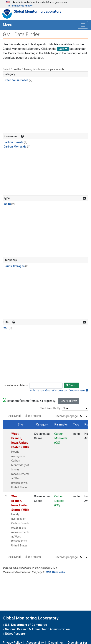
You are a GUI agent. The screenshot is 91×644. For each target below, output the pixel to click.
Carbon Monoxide (15, 147)
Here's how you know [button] (19, 6)
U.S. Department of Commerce (26, 625)
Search (72, 385)
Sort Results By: (51, 408)
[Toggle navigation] (83, 25)
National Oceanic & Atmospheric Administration (37, 629)
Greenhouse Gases (16, 80)
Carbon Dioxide (13, 142)
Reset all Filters (68, 401)
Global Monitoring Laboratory (38, 11)
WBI (6, 328)
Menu (8, 25)
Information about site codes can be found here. (59, 390)
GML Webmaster (55, 572)
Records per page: (67, 416)
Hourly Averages (14, 266)
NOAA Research (16, 634)
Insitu (7, 204)
